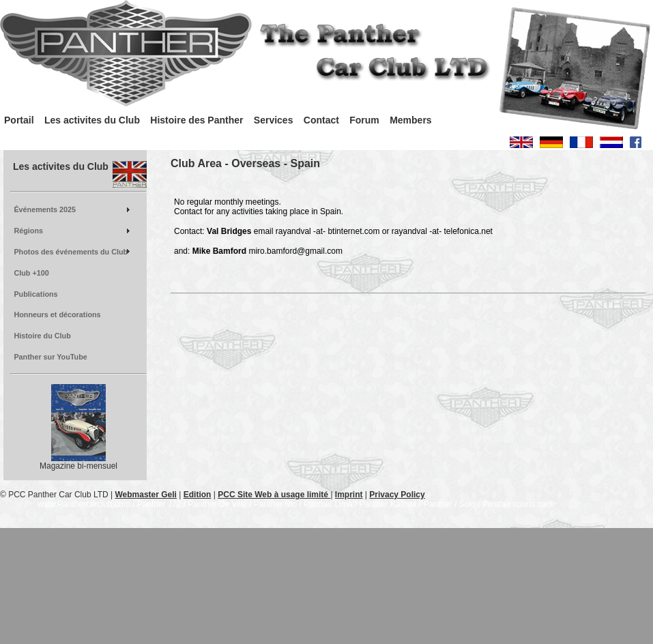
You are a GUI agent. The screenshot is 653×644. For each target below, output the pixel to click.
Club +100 (31, 273)
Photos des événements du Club (71, 252)
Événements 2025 (45, 209)
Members (410, 120)
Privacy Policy (397, 495)
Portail (19, 120)
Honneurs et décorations (57, 314)
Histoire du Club (42, 336)
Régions (28, 231)
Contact (321, 120)
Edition (198, 495)
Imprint (349, 495)
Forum (364, 120)
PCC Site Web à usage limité (274, 495)
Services (274, 120)
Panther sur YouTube (50, 357)
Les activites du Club (92, 120)
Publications (35, 294)
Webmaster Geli (145, 495)
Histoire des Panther (197, 120)
